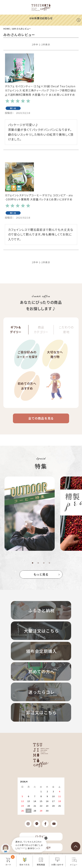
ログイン (41, 836)
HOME (7, 29)
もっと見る (41, 574)
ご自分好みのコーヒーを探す (27, 354)
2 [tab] (38, 563)
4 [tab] (49, 563)
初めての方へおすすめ (27, 386)
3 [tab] (44, 563)
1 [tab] (33, 563)
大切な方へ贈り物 (55, 354)
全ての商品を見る (41, 418)
